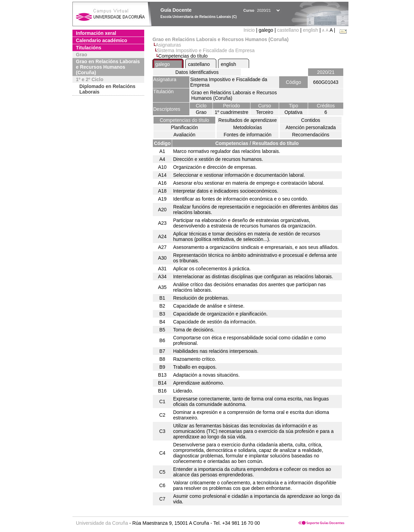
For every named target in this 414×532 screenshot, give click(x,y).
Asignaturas (168, 45)
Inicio (250, 30)
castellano (288, 30)
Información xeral (96, 33)
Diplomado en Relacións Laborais (107, 89)
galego (162, 64)
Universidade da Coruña (102, 523)
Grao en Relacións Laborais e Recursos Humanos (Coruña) (108, 67)
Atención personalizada (311, 127)
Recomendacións (310, 135)
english (310, 30)
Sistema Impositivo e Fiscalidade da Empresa (206, 50)
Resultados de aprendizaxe (248, 120)
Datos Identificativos (197, 72)
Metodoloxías (248, 127)
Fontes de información (248, 135)
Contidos (311, 120)
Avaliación (185, 135)
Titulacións (89, 48)
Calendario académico (102, 40)
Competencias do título (184, 120)
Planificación (184, 127)
